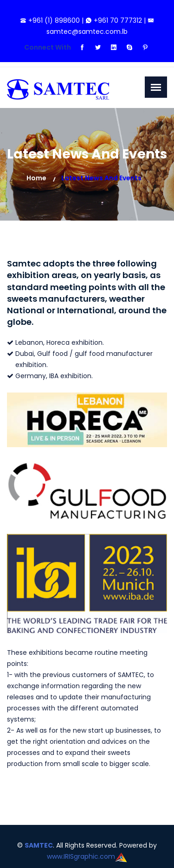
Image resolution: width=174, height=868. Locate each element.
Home (36, 178)
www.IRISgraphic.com (81, 856)
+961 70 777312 (115, 20)
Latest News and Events (101, 178)
